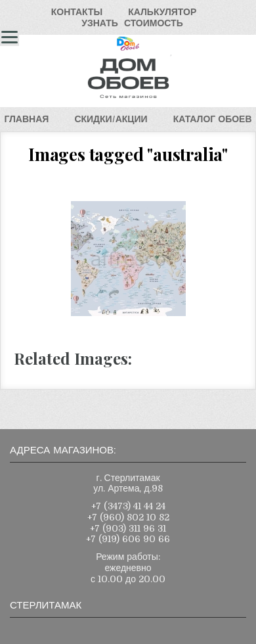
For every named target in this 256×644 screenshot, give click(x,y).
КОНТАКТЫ (77, 12)
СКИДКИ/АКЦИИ (111, 119)
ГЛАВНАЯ (26, 119)
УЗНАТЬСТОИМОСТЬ (132, 23)
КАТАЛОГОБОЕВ (213, 119)
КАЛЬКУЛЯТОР (162, 12)
